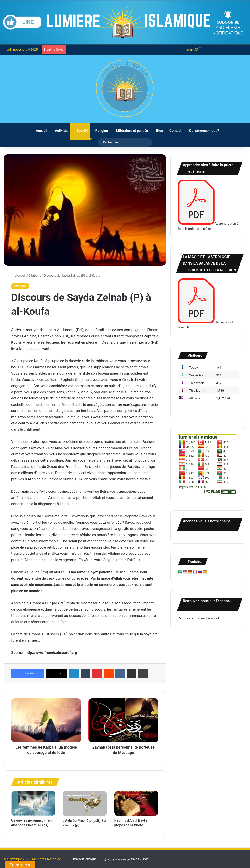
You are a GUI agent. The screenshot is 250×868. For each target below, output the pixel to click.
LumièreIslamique (83, 859)
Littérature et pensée (130, 131)
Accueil (39, 131)
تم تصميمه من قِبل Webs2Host (126, 859)
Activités (59, 131)
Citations (35, 276)
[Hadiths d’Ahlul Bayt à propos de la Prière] (136, 803)
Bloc (157, 131)
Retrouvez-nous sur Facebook (199, 618)
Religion (100, 131)
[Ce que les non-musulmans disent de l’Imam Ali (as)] (33, 803)
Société (80, 131)
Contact (174, 131)
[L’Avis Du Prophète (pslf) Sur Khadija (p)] (85, 803)
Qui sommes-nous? (202, 131)
